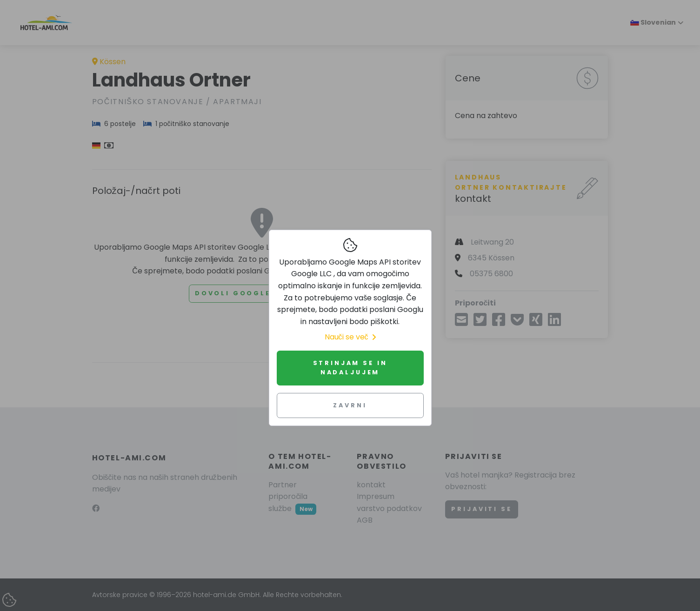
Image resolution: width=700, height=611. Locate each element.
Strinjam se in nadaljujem (350, 368)
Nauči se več (350, 337)
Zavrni (350, 405)
